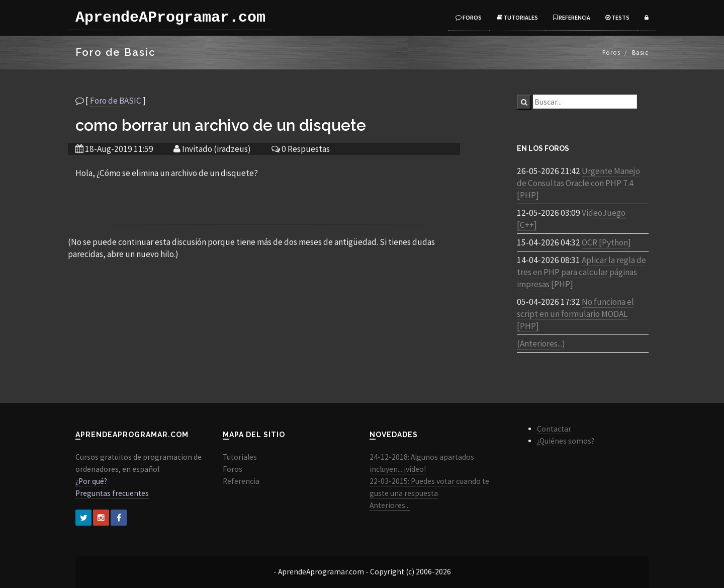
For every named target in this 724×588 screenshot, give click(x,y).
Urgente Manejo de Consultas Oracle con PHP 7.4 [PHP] (578, 183)
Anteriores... (390, 505)
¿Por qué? (91, 481)
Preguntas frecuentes (112, 493)
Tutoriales (517, 17)
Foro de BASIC (116, 101)
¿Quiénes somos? (566, 441)
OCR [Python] (606, 242)
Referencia (572, 17)
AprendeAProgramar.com (170, 18)
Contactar (554, 429)
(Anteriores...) (541, 344)
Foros (469, 17)
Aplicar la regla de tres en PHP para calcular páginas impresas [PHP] (581, 272)
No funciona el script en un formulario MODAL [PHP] (575, 314)
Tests (617, 17)
